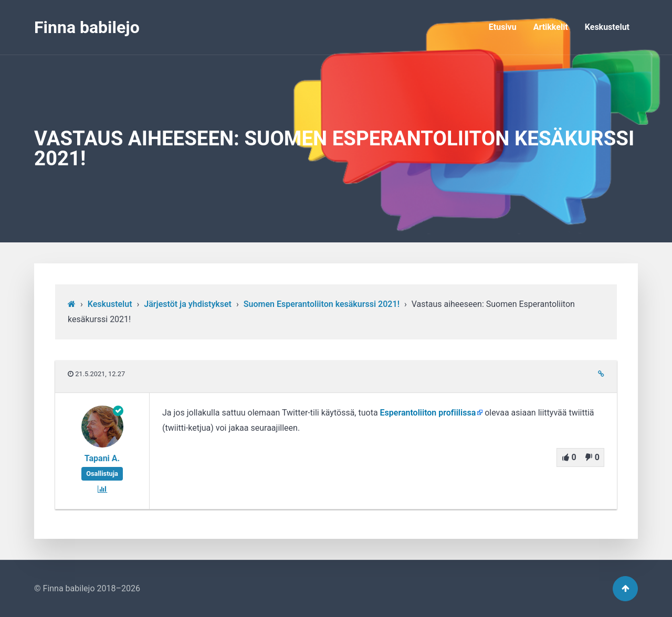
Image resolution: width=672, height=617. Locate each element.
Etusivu (503, 27)
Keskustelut (607, 27)
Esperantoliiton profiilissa (428, 413)
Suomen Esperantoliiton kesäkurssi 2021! (322, 304)
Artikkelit (551, 27)
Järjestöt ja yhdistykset (188, 304)
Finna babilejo (87, 27)
